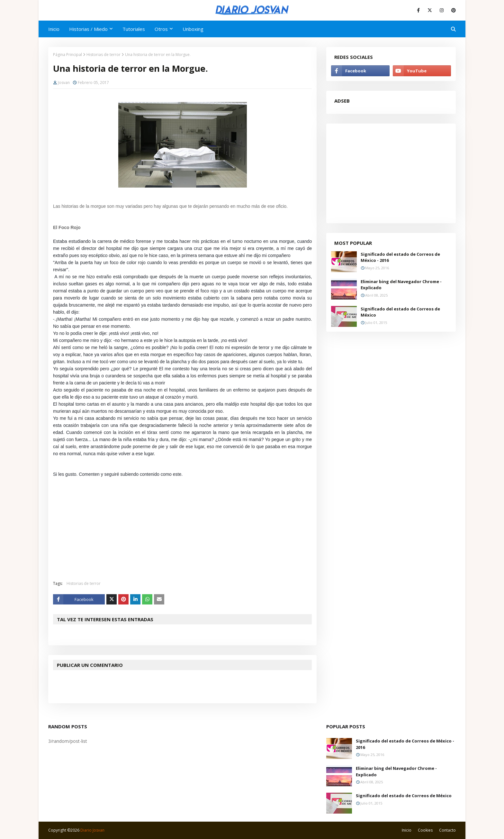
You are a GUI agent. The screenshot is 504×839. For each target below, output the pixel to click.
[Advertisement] (187, 529)
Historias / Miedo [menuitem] (88, 29)
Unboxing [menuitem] (193, 29)
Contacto (447, 830)
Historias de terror (104, 55)
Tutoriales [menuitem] (134, 29)
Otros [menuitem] (161, 29)
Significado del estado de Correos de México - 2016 (400, 257)
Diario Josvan (92, 830)
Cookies (425, 830)
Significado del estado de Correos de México (400, 312)
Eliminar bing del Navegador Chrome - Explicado (401, 285)
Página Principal (67, 55)
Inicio (407, 830)
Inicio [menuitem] (54, 29)
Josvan (64, 83)
